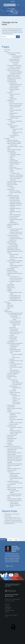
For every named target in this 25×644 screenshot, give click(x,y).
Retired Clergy (11, 286)
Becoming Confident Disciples (14, 142)
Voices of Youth (16, 358)
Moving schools (16, 173)
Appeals (9, 304)
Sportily (12, 97)
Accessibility (13, 348)
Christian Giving (14, 380)
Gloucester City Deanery (15, 202)
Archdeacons (13, 54)
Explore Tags (10, 305)
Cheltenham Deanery (15, 197)
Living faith (7, 139)
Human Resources (11, 426)
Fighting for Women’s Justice (16, 361)
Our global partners (12, 81)
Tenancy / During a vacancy (16, 423)
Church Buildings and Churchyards (15, 313)
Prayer (9, 275)
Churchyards (13, 327)
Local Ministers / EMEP (12, 248)
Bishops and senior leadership (14, 53)
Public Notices (13, 338)
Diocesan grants (14, 386)
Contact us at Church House (14, 70)
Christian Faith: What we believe (14, 66)
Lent (11, 194)
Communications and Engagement (15, 343)
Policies (9, 486)
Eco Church (13, 188)
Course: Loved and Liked (16, 193)
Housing (9, 411)
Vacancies (10, 120)
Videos (9, 308)
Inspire (11, 166)
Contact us (7, 606)
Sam (20, 30)
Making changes (14, 337)
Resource (12, 172)
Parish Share (13, 391)
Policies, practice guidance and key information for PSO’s (16, 107)
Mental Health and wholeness (14, 250)
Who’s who (10, 124)
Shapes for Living (11, 288)
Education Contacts (12, 454)
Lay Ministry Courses (12, 243)
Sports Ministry (13, 99)
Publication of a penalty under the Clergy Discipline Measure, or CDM (16, 432)
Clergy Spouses (14, 145)
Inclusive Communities (12, 235)
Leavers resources (11, 484)
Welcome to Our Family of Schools (12, 446)
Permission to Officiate (12, 272)
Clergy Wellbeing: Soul (15, 299)
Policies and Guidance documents (15, 488)
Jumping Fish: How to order (16, 483)
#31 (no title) (7, 50)
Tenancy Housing (14, 424)
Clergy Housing (13, 416)
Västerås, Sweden (14, 88)
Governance (10, 472)
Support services (8, 312)
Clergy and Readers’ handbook (14, 143)
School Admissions (14, 477)
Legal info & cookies (9, 610)
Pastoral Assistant (14, 245)
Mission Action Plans (12, 435)
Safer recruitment (14, 113)
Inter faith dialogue (11, 242)
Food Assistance (11, 407)
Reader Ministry (11, 285)
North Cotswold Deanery (15, 215)
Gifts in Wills (15, 381)
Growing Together (14, 161)
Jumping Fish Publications (13, 481)
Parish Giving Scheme (18, 383)
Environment (10, 186)
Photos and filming (14, 370)
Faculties (12, 335)
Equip (11, 158)
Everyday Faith (11, 189)
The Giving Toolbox (17, 385)
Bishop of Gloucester (15, 59)
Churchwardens (11, 342)
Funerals (9, 227)
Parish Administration (12, 438)
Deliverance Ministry (12, 183)
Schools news (10, 307)
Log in (6, 617)
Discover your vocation (12, 185)
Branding (12, 359)
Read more (11, 566)
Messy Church (13, 167)
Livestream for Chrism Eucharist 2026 (13, 520)
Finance (9, 378)
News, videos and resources (16, 104)
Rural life (9, 443)
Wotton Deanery (14, 223)
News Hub (7, 302)
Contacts (12, 102)
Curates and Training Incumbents (15, 181)
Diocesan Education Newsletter (14, 453)
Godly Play (12, 159)
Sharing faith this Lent (9, 524)
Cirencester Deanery (15, 199)
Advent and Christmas (15, 191)
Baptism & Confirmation (13, 140)
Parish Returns (11, 440)
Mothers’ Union (13, 240)
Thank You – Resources (15, 67)
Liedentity (12, 362)
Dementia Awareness (15, 237)
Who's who (7, 604)
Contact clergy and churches (14, 69)
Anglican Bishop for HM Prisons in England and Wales (15, 351)
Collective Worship (11, 451)
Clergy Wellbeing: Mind (15, 297)
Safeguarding (10, 100)
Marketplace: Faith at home (16, 204)
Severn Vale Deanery (15, 216)
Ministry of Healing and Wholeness (15, 261)
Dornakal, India (13, 83)
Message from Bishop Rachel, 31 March (14, 522)
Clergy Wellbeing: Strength (16, 300)
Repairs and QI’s (14, 340)
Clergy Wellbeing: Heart (15, 296)
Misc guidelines (11, 269)
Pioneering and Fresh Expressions (15, 273)
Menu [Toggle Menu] (12, 1)
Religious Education (12, 489)
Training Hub (10, 445)
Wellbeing (10, 291)
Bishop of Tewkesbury (15, 61)
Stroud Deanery (13, 218)
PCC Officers (10, 442)
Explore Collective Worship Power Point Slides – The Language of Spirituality (15, 461)
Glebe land (12, 418)
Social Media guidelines (15, 372)
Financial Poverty (11, 405)
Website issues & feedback (11, 615)
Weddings (10, 289)
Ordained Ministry (11, 270)
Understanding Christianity (16, 494)
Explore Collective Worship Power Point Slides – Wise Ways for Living (15, 465)
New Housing (10, 437)
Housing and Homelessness (16, 239)
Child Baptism (13, 153)
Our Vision (10, 93)
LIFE (6, 585)
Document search (11, 375)
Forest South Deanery (15, 200)
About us (7, 51)
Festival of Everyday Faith (13, 196)
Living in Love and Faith (13, 246)
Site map (7, 310)
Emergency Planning (12, 377)
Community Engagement (13, 373)
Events (10, 540)
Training (12, 115)
